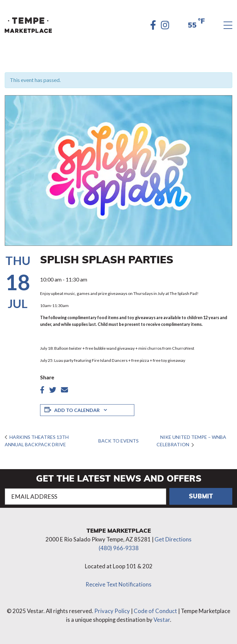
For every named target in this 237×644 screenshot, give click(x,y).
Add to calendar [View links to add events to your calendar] (77, 410)
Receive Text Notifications (118, 584)
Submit (201, 496)
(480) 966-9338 (119, 548)
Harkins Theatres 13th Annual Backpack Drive (37, 441)
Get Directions (173, 539)
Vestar (162, 620)
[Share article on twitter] (53, 390)
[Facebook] (153, 25)
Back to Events (118, 441)
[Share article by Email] (64, 390)
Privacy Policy (112, 611)
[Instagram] (165, 25)
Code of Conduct (155, 611)
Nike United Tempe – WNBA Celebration (191, 441)
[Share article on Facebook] (42, 390)
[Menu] (228, 25)
